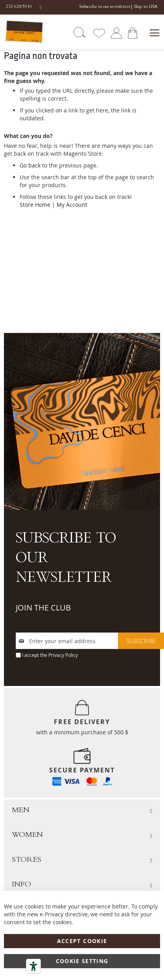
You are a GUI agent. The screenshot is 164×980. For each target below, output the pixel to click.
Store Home (35, 205)
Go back (30, 165)
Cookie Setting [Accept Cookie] (82, 961)
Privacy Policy (63, 655)
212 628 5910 (19, 7)
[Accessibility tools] (33, 966)
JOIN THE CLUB (43, 608)
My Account (72, 205)
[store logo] (23, 32)
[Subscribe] (141, 641)
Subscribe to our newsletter (105, 7)
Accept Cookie (82, 941)
